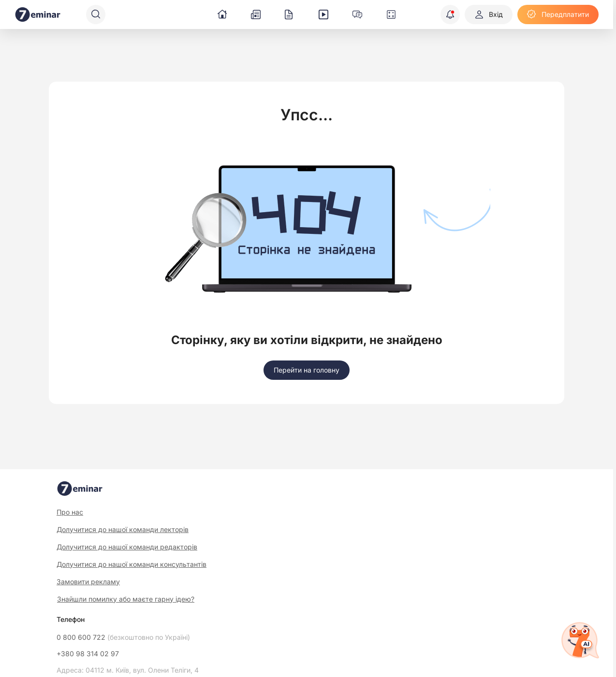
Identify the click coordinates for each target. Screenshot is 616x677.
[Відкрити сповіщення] (450, 14)
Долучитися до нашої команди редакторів (127, 547)
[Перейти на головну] (307, 370)
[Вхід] (489, 14)
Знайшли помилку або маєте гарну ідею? (126, 599)
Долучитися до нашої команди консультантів (132, 564)
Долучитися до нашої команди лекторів (123, 529)
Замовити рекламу (88, 582)
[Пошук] (96, 14)
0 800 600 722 (123, 637)
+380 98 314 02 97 (88, 654)
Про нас (70, 512)
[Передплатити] (558, 14)
